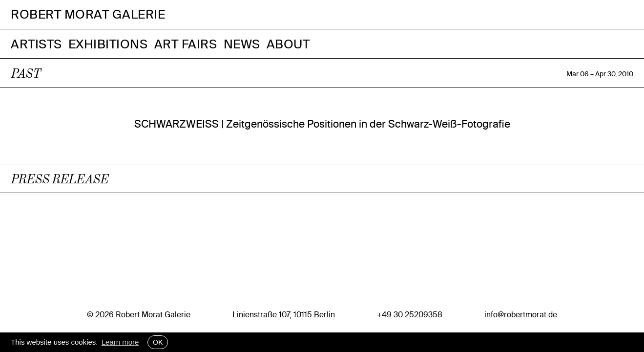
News (242, 44)
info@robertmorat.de (521, 314)
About (288, 44)
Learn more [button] (120, 342)
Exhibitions (108, 44)
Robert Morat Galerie (88, 14)
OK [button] (158, 342)
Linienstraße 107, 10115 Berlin (284, 314)
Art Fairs (186, 44)
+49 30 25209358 (410, 314)
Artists (36, 44)
